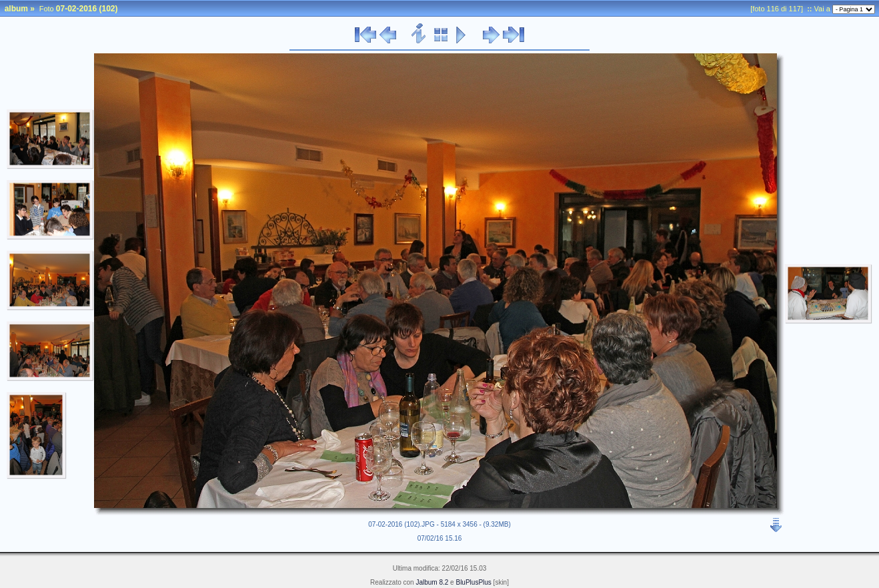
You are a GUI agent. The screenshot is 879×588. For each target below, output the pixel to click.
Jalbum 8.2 (432, 582)
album (16, 9)
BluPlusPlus (473, 582)
